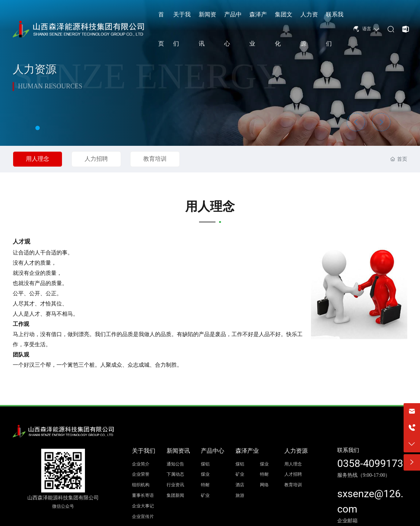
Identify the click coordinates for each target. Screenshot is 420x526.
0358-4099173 (370, 463)
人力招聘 (96, 159)
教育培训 (155, 159)
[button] (38, 128)
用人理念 (38, 159)
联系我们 (348, 450)
